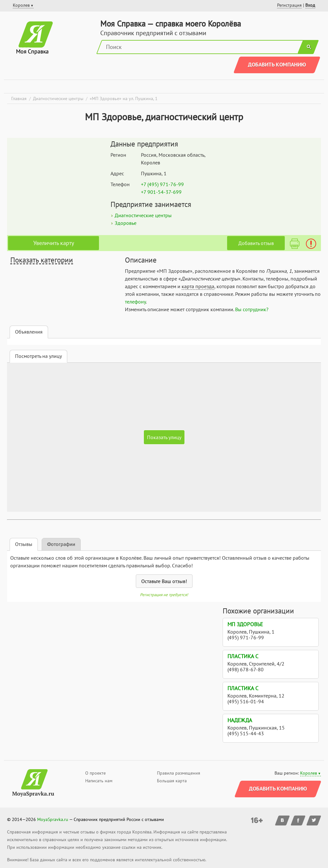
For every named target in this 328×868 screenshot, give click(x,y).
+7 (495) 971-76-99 (162, 184)
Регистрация (289, 5)
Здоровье (126, 223)
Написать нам (99, 781)
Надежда (240, 720)
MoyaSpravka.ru (53, 819)
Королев (309, 773)
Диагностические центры (143, 215)
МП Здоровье (245, 624)
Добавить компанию (277, 65)
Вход (310, 5)
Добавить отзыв (256, 243)
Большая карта (172, 781)
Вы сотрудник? (252, 309)
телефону (135, 302)
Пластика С (243, 656)
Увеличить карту (54, 243)
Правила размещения (179, 773)
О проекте (95, 773)
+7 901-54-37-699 (161, 192)
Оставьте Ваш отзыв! (164, 581)
